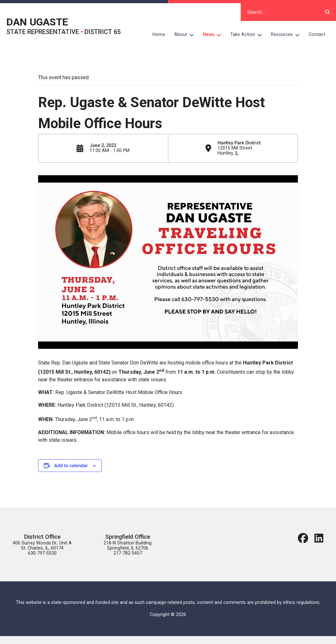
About (186, 35)
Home (159, 35)
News (214, 35)
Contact (317, 35)
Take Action (248, 35)
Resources (288, 35)
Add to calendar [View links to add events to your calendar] (71, 466)
